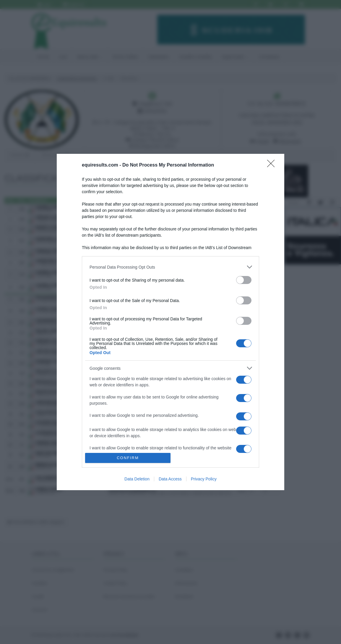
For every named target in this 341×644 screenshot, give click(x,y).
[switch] (244, 280)
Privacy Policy (204, 479)
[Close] (273, 165)
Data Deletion (137, 479)
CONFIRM (128, 458)
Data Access (170, 479)
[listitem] (170, 267)
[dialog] (170, 322)
